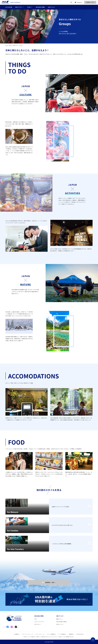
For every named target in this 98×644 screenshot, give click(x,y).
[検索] (71, 2)
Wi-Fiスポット (38, 624)
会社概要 (17, 634)
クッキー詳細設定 (51, 634)
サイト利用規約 (62, 634)
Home (7, 45)
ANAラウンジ (60, 624)
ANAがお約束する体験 (62, 622)
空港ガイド (59, 619)
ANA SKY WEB (80, 634)
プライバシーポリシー (27, 634)
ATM (35, 619)
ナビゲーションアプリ (39, 622)
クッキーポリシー (40, 634)
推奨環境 (71, 634)
